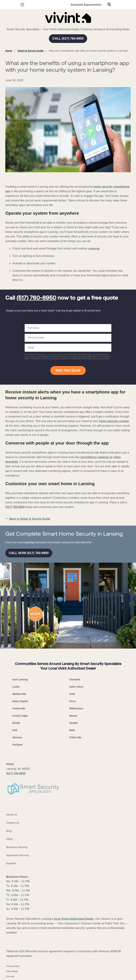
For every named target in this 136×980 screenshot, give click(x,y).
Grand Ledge (20, 716)
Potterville (75, 737)
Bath (72, 730)
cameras (94, 248)
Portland (17, 745)
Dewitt (16, 723)
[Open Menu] (22, 5)
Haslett (74, 723)
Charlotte (75, 679)
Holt (15, 730)
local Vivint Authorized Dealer (74, 919)
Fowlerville (19, 708)
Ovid (72, 694)
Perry (73, 701)
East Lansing (20, 679)
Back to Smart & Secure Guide (28, 519)
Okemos (17, 737)
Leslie (16, 687)
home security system (114, 421)
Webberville (19, 694)
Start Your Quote (68, 370)
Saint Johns (76, 687)
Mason (73, 716)
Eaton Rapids (20, 701)
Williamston (76, 708)
